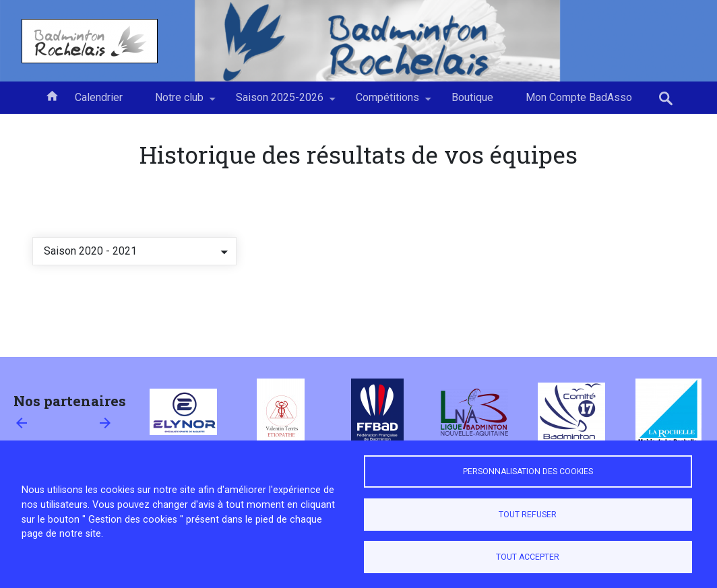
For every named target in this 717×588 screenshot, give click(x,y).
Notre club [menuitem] (179, 102)
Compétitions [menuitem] (387, 102)
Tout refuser (528, 515)
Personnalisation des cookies (528, 471)
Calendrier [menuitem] (99, 97)
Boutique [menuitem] (472, 97)
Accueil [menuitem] (52, 95)
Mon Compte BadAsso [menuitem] (579, 97)
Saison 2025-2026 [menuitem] (280, 102)
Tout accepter (528, 557)
